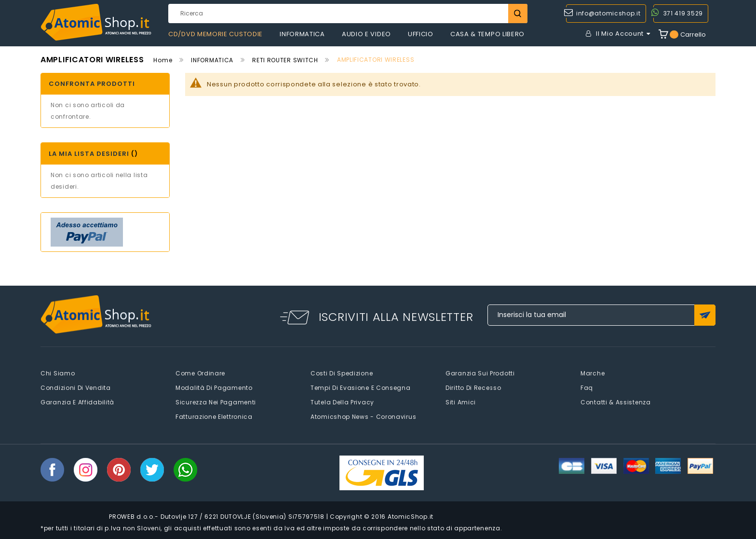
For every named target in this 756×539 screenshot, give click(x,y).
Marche (593, 373)
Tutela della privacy (342, 402)
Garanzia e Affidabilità (77, 402)
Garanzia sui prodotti (480, 373)
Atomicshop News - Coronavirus (363, 417)
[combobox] (348, 14)
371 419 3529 (683, 13)
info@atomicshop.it (608, 13)
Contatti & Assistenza (616, 402)
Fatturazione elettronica (214, 417)
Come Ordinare (200, 373)
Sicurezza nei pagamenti (216, 402)
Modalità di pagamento (214, 388)
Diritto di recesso (473, 388)
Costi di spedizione (342, 373)
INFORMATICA (212, 60)
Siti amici (461, 402)
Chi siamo (58, 373)
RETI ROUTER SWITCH (285, 60)
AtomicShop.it (411, 517)
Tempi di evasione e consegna (361, 388)
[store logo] (96, 22)
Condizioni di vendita (76, 388)
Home (163, 60)
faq (587, 388)
